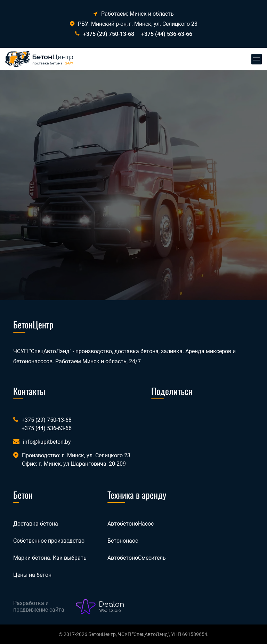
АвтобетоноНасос (131, 524)
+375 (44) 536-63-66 (167, 34)
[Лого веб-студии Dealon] (100, 607)
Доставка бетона (36, 524)
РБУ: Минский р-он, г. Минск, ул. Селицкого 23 (134, 24)
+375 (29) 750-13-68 (109, 34)
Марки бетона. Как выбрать (50, 558)
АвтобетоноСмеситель (137, 558)
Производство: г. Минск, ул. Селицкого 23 (76, 455)
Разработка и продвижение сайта (39, 606)
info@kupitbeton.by (47, 442)
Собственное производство (49, 541)
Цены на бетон (32, 575)
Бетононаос (123, 541)
